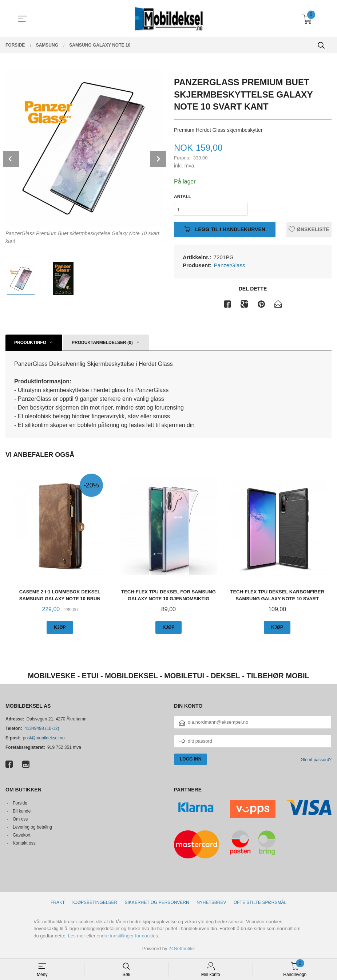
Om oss (20, 819)
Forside (20, 803)
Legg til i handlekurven (225, 229)
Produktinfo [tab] (30, 343)
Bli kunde (22, 811)
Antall (183, 197)
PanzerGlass (230, 265)
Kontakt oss (24, 843)
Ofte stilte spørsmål (260, 902)
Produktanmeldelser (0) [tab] (102, 343)
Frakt (58, 902)
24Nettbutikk (182, 949)
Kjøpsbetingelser (95, 902)
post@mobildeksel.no (44, 738)
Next (158, 159)
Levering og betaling (32, 827)
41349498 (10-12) (42, 728)
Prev (11, 159)
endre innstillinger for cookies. (128, 936)
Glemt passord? (316, 760)
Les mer (77, 936)
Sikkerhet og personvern (157, 902)
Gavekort (22, 835)
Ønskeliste (309, 229)
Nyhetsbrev (211, 902)
